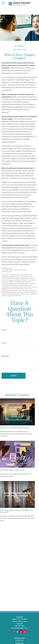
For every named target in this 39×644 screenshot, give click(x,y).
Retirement (19, 640)
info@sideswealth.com (19, 628)
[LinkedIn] (18, 632)
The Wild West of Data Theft (12, 470)
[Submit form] (14, 376)
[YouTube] (21, 632)
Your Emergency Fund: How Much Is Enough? (16, 511)
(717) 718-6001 (22, 619)
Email (4, 343)
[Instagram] (25, 632)
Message (5, 356)
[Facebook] (14, 632)
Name (4, 330)
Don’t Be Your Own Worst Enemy (15, 428)
